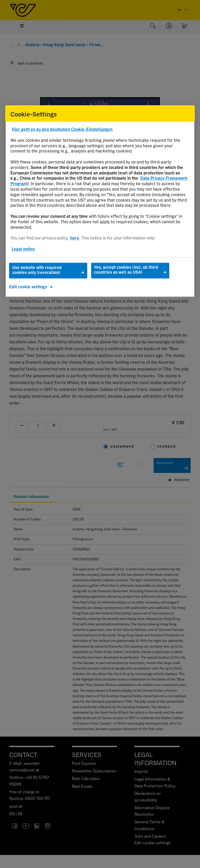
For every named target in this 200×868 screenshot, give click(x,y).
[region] (100, 201)
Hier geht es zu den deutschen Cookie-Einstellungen (62, 130)
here (75, 238)
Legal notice (23, 249)
